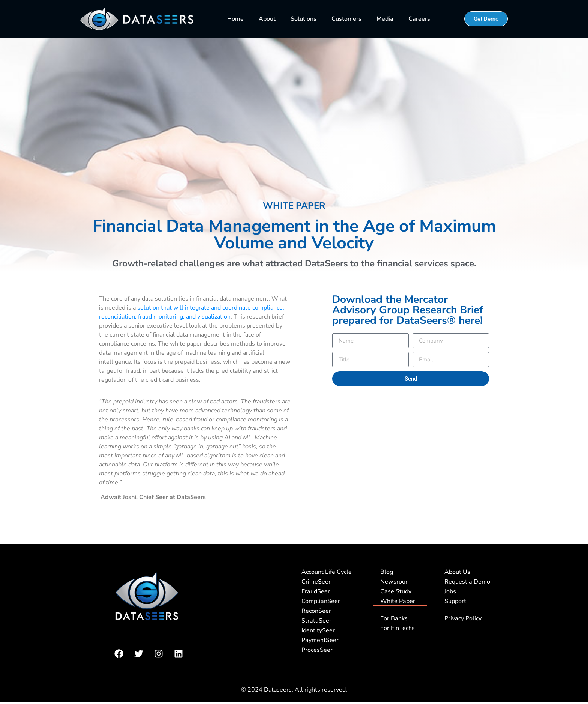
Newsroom (395, 582)
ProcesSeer (317, 650)
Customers (346, 19)
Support (455, 601)
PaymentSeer (320, 640)
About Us (457, 572)
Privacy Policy (463, 618)
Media (385, 19)
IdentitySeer (318, 630)
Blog (387, 572)
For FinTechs (397, 628)
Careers (419, 19)
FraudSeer (316, 591)
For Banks (394, 618)
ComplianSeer (321, 601)
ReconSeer (316, 611)
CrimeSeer (316, 582)
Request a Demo (467, 582)
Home (235, 19)
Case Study (396, 591)
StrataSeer (316, 621)
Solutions (304, 19)
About (267, 19)
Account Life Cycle (327, 572)
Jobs (450, 591)
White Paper (398, 601)
